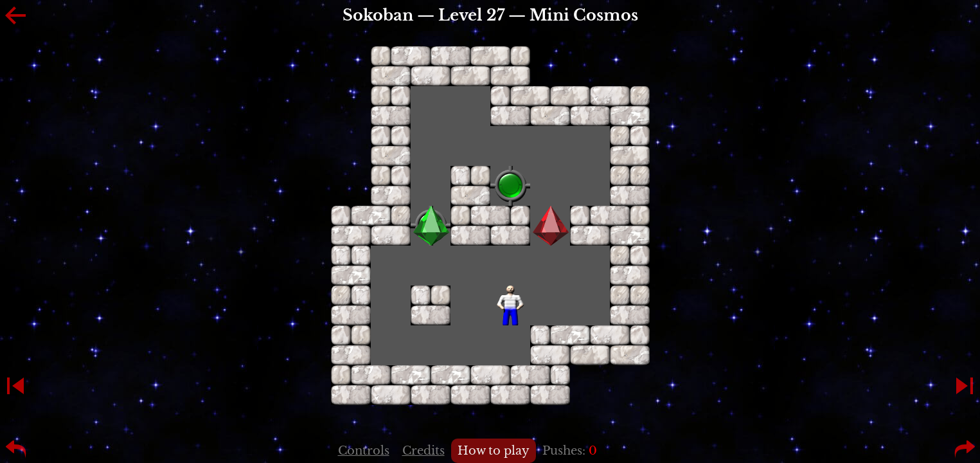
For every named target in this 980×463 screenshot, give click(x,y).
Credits (423, 451)
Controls (364, 451)
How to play (494, 451)
